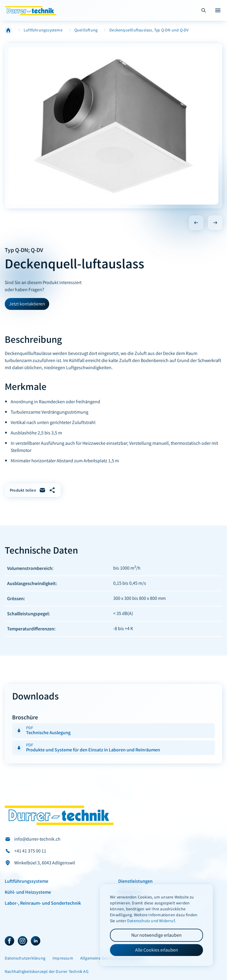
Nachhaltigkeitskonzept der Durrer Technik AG (47, 972)
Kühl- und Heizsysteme (28, 892)
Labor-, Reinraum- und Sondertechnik (43, 903)
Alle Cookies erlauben (157, 950)
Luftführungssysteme (43, 30)
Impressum (63, 958)
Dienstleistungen (135, 881)
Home (8, 30)
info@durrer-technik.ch (37, 839)
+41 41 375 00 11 (30, 851)
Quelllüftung (86, 30)
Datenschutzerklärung (25, 958)
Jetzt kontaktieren (27, 304)
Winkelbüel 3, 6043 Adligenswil (45, 863)
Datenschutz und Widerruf (151, 921)
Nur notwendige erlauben (156, 935)
